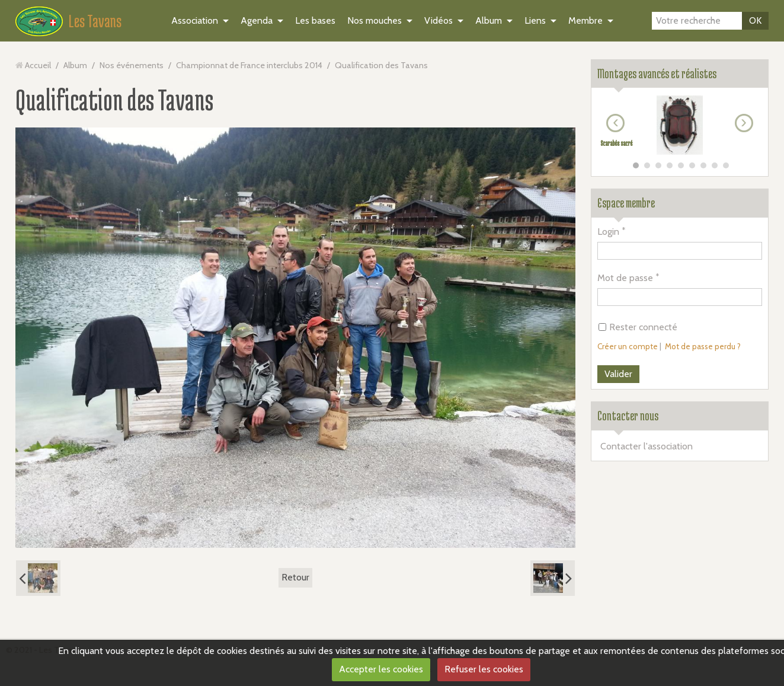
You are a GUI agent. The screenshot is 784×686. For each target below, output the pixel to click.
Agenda (257, 20)
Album (489, 20)
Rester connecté (638, 327)
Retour (295, 577)
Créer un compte (628, 346)
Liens (535, 20)
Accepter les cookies (381, 669)
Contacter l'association (647, 446)
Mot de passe (625, 278)
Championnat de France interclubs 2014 (249, 65)
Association (195, 20)
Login (608, 232)
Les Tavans (95, 21)
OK (755, 20)
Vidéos (439, 20)
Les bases (315, 20)
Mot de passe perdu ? (703, 346)
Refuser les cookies (484, 669)
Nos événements (132, 65)
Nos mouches (375, 20)
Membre (585, 20)
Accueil (38, 65)
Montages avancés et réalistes (657, 74)
